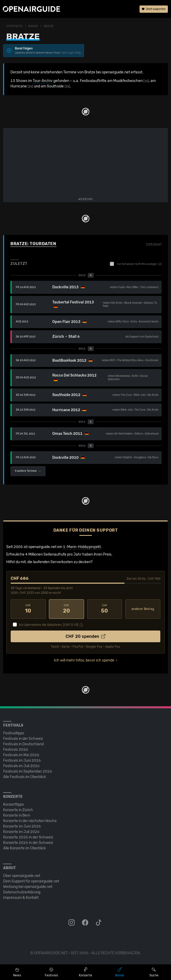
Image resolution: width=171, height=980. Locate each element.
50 (105, 609)
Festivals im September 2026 (28, 771)
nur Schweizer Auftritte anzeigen (136, 264)
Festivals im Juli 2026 (21, 766)
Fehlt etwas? (154, 244)
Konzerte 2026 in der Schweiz (28, 843)
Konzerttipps (14, 804)
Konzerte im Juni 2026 (22, 826)
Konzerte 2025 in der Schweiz (28, 837)
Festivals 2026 (16, 750)
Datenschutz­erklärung (22, 892)
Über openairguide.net (22, 876)
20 (66, 609)
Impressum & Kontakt (21, 898)
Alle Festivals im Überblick (24, 777)
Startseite (15, 26)
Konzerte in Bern (17, 815)
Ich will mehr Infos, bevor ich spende (84, 660)
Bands (33, 26)
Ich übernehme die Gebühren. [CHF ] (49, 625)
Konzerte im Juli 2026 (21, 832)
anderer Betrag (143, 609)
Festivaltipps (14, 733)
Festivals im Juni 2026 (22, 761)
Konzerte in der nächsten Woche (30, 821)
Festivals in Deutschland (23, 744)
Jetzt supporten (154, 9)
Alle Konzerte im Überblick (24, 848)
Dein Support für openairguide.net (31, 881)
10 (28, 609)
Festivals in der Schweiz (23, 739)
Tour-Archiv (43, 81)
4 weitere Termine (28, 471)
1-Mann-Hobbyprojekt (82, 547)
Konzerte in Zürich (18, 810)
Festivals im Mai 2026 (21, 755)
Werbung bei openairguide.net (28, 887)
